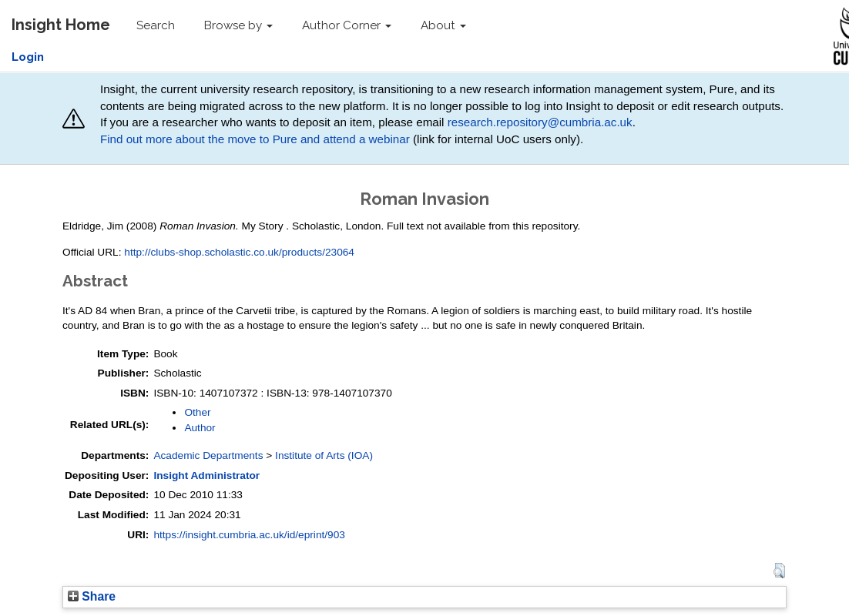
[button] (779, 571)
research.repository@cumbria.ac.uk (540, 122)
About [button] (443, 25)
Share (92, 596)
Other (197, 412)
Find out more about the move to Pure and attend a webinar (255, 139)
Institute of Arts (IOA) (324, 455)
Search (156, 25)
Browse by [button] (238, 25)
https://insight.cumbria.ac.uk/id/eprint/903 (249, 535)
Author (200, 428)
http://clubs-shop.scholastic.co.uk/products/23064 (239, 252)
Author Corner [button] (347, 25)
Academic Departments (208, 455)
